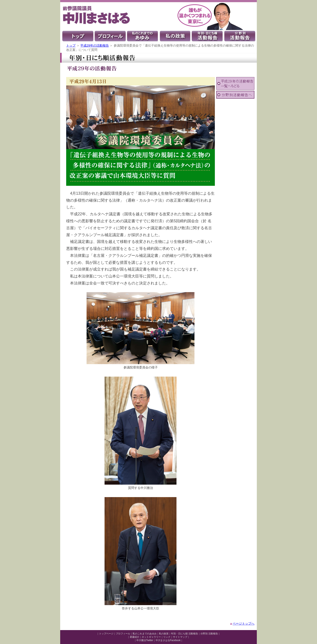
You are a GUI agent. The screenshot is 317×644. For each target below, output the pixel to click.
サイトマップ (180, 637)
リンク (167, 637)
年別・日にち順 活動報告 (185, 634)
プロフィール (123, 634)
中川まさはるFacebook (168, 640)
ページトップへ (244, 623)
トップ (71, 45)
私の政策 (164, 634)
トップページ (106, 634)
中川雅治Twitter (145, 640)
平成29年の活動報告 (94, 45)
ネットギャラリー (151, 637)
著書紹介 (135, 637)
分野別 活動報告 (209, 634)
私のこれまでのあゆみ (145, 634)
